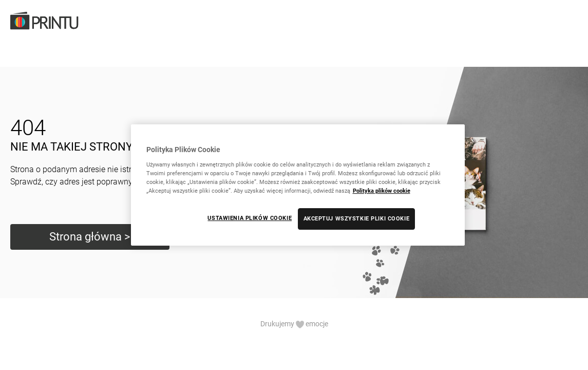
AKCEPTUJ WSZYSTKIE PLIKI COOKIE (357, 218)
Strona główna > (90, 237)
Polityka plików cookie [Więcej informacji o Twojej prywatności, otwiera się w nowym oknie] (382, 191)
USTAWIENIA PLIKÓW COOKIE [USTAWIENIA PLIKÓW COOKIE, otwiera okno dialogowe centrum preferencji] (250, 218)
